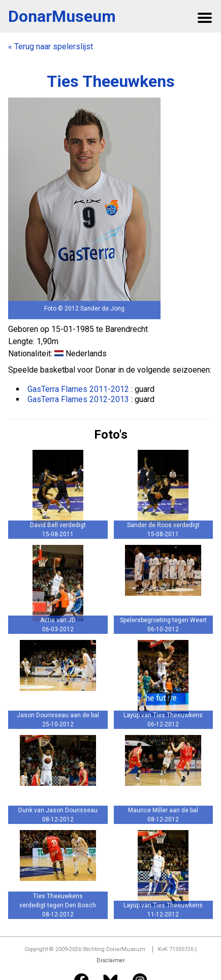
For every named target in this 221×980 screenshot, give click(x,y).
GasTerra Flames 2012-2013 (78, 399)
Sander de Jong (102, 309)
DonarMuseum (62, 16)
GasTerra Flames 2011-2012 (78, 389)
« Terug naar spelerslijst (51, 47)
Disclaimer (111, 960)
